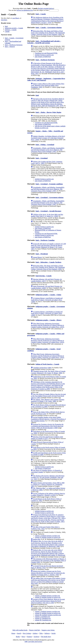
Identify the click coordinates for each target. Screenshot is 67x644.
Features (29, 637)
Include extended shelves (46, 8)
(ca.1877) (47, 438)
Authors (35, 633)
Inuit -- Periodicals (42, 254)
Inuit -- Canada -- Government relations (49, 28)
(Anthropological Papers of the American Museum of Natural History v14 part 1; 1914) (47, 20)
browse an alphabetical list (25, 10)
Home (13, 633)
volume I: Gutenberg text (42, 617)
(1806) (47, 426)
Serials (54, 633)
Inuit (6, 26)
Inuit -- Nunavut (10, 47)
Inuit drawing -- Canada (44, 276)
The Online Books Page (33, 4)
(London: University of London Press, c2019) (47, 325)
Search (19, 633)
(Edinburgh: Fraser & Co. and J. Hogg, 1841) (48, 68)
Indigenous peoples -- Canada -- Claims (48, 295)
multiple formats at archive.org (44, 55)
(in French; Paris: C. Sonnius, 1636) (48, 573)
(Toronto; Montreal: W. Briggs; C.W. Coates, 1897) (48, 246)
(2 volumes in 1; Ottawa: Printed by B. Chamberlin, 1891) (48, 485)
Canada (7, 31)
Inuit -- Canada (41, 14)
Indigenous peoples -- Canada (14, 28)
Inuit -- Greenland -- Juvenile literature (48, 211)
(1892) (48, 561)
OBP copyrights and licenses (33, 642)
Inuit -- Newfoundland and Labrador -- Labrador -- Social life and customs (44, 42)
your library (16, 18)
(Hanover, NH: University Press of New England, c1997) (48, 150)
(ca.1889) (48, 385)
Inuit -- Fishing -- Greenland (45, 145)
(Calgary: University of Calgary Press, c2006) (47, 300)
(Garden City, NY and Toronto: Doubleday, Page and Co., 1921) (48, 477)
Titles (41, 633)
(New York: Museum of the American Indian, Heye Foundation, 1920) (48, 85)
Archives (36, 637)
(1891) (48, 396)
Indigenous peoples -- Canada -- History (49, 320)
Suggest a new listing (48, 630)
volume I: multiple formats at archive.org (47, 536)
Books (18, 637)
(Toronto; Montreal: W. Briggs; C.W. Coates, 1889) (48, 400)
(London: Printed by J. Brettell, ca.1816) (48, 494)
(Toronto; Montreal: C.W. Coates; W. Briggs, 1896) (48, 372)
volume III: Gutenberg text (43, 620)
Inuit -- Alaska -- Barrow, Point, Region (48, 112)
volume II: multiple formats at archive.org (48, 537)
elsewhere (4, 20)
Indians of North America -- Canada (47, 364)
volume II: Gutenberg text (43, 618)
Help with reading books (20, 630)
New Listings (27, 633)
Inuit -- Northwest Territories (14, 45)
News (23, 637)
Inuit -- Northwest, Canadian (45, 240)
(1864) (42, 368)
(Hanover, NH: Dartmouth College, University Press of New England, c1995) (48, 33)
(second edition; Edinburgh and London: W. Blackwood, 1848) (48, 553)
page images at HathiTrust (43, 57)
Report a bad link (35, 630)
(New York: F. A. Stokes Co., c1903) (47, 215)
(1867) (48, 581)
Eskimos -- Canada (11, 30)
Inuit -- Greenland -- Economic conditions (49, 184)
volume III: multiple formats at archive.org (48, 615)
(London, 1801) (48, 518)
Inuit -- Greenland (42, 158)
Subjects (47, 633)
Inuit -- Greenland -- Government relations (50, 197)
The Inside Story (46, 637)
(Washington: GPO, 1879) (48, 102)
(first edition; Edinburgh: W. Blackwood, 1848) (47, 544)
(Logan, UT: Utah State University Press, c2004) (48, 138)
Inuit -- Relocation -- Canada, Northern (48, 262)
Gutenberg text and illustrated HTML (46, 53)
